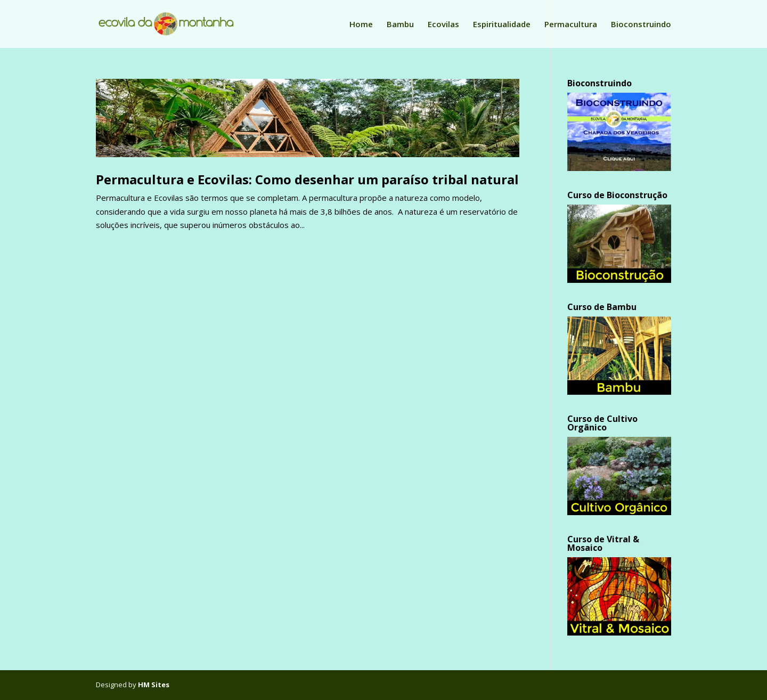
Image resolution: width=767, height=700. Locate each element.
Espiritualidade (502, 25)
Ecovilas (443, 25)
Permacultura (571, 25)
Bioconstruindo (641, 25)
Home (361, 25)
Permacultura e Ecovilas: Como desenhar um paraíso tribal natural (307, 179)
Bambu (400, 25)
